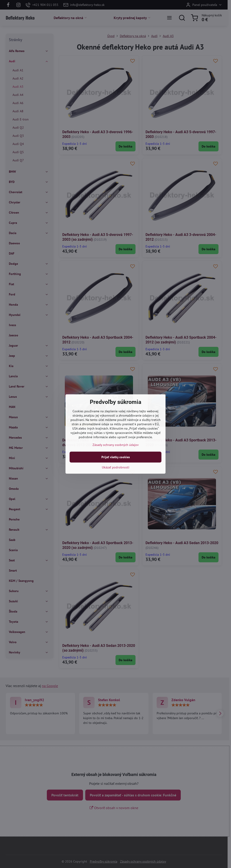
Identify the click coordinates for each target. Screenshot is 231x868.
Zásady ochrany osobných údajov (116, 445)
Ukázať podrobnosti (116, 467)
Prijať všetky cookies (116, 457)
